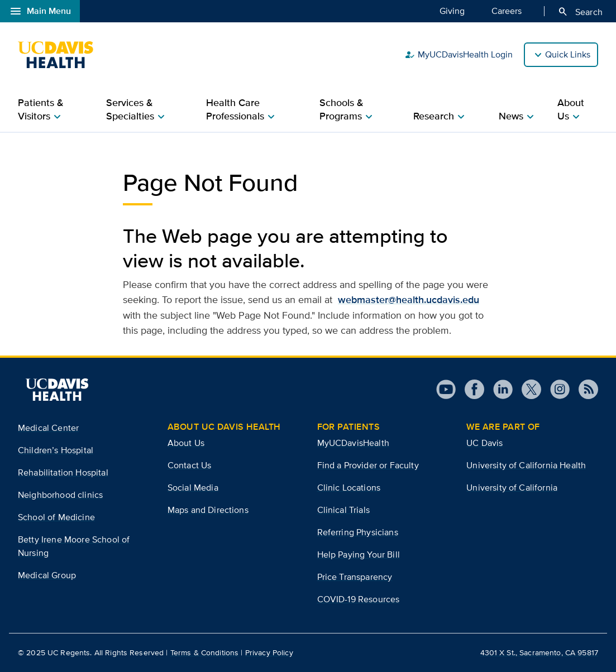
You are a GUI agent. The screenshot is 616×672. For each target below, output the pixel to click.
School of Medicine (56, 517)
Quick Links (568, 54)
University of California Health (526, 465)
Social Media (193, 488)
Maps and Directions (208, 510)
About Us (186, 443)
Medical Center (48, 428)
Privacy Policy (269, 652)
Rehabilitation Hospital (63, 472)
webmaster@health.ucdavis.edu (409, 300)
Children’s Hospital (56, 450)
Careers (507, 11)
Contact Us (190, 465)
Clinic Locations (349, 488)
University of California (512, 488)
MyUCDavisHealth (353, 443)
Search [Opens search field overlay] (580, 12)
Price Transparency (355, 577)
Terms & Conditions (205, 652)
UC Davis (484, 443)
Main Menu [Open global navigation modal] (40, 11)
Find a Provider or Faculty (368, 465)
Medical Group (47, 575)
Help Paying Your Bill (359, 555)
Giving (452, 11)
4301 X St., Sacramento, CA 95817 (539, 652)
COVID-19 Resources (359, 599)
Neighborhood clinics (60, 495)
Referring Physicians (358, 532)
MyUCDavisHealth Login (459, 55)
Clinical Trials (343, 510)
